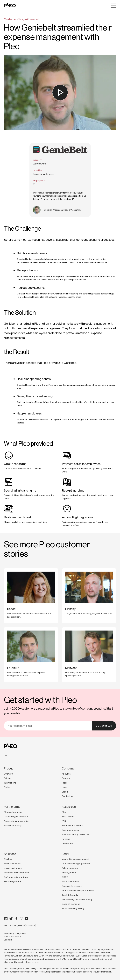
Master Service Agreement (75, 859)
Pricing (7, 778)
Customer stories (71, 830)
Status (7, 787)
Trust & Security (70, 895)
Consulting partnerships (16, 816)
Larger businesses (13, 868)
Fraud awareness (70, 882)
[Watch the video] (60, 92)
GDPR (65, 877)
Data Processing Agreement (76, 864)
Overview (9, 774)
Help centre (68, 816)
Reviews (66, 839)
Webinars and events (72, 825)
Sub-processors (70, 868)
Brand (65, 792)
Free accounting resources (76, 834)
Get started (104, 726)
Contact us (67, 796)
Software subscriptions (16, 877)
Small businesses (13, 864)
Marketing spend (12, 882)
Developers (68, 843)
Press (65, 783)
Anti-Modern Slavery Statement (78, 891)
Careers (66, 778)
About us (66, 774)
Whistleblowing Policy (73, 908)
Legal (64, 787)
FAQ (64, 821)
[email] (48, 726)
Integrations (10, 783)
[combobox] (6, 756)
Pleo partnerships (13, 812)
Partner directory (13, 825)
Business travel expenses (17, 873)
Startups (8, 859)
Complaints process (72, 886)
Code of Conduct (71, 904)
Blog (64, 812)
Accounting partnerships (17, 821)
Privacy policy (69, 873)
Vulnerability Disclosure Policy (77, 899)
